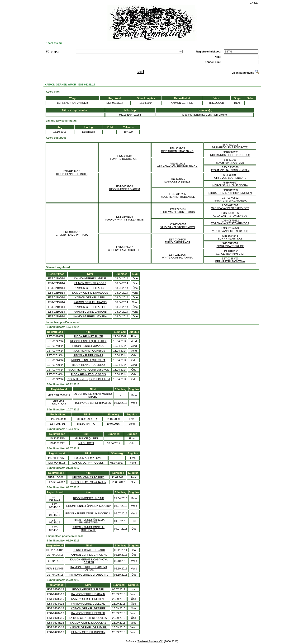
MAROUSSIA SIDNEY (177, 182)
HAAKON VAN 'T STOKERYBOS (125, 220)
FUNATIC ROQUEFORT (124, 159)
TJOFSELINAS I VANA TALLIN (88, 482)
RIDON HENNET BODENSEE (177, 197)
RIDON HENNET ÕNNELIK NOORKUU (89, 513)
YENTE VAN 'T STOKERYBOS (230, 231)
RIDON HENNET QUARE (88, 355)
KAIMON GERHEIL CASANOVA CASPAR (89, 561)
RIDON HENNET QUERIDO (88, 365)
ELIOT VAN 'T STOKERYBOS (177, 212)
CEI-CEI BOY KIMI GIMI (230, 254)
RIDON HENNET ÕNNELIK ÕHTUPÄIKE (88, 529)
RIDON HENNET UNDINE (88, 498)
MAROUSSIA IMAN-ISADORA (230, 185)
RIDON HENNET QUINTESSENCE (88, 370)
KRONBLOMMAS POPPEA (88, 477)
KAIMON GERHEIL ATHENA (90, 316)
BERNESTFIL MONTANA (230, 261)
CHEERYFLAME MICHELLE (124, 250)
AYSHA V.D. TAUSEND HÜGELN (230, 170)
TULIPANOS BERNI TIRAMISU (93, 403)
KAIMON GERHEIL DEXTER (88, 613)
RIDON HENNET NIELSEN (88, 589)
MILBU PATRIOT (87, 424)
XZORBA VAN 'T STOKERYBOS (230, 208)
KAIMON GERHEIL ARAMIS (90, 302)
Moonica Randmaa (193, 115)
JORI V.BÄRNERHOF (177, 242)
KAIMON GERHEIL (182, 103)
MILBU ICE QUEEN (86, 438)
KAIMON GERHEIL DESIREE (88, 608)
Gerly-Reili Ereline (216, 115)
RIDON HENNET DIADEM (125, 189)
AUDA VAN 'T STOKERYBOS (230, 216)
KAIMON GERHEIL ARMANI (90, 312)
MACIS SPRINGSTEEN (230, 163)
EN (252, 3)
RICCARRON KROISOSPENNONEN (230, 193)
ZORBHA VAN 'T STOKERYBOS (230, 223)
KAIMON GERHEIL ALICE (90, 288)
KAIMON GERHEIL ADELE (90, 278)
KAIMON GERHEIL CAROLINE (89, 555)
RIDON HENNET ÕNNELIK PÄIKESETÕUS (88, 521)
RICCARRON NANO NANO (177, 151)
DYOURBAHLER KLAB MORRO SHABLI (93, 395)
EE (256, 3)
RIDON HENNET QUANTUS (88, 351)
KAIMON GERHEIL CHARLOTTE (89, 575)
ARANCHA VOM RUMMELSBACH (177, 166)
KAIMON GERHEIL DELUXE (88, 604)
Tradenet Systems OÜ (150, 641)
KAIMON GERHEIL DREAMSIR (88, 627)
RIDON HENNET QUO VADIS (88, 374)
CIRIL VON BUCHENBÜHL (230, 178)
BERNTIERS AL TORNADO (89, 550)
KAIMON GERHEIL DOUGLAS (88, 623)
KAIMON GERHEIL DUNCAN (88, 632)
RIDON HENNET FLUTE (88, 336)
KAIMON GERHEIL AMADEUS (90, 293)
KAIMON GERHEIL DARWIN (88, 594)
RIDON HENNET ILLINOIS (72, 174)
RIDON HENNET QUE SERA (88, 360)
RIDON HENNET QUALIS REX (88, 341)
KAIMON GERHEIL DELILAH (88, 599)
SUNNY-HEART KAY (230, 239)
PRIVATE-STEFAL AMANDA (230, 201)
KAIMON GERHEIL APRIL (90, 297)
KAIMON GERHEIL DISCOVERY (88, 618)
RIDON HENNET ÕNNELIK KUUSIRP (88, 506)
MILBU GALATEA (87, 419)
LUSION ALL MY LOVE (88, 458)
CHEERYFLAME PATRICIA (72, 235)
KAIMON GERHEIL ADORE (90, 283)
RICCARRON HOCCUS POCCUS (230, 155)
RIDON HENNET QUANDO (88, 346)
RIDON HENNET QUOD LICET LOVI (88, 379)
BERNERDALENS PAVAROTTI (230, 147)
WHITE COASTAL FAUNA (177, 258)
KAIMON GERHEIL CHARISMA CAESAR (89, 569)
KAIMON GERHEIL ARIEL (90, 307)
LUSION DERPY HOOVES (88, 463)
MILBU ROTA (86, 443)
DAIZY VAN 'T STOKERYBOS (177, 227)
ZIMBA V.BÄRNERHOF (230, 246)
